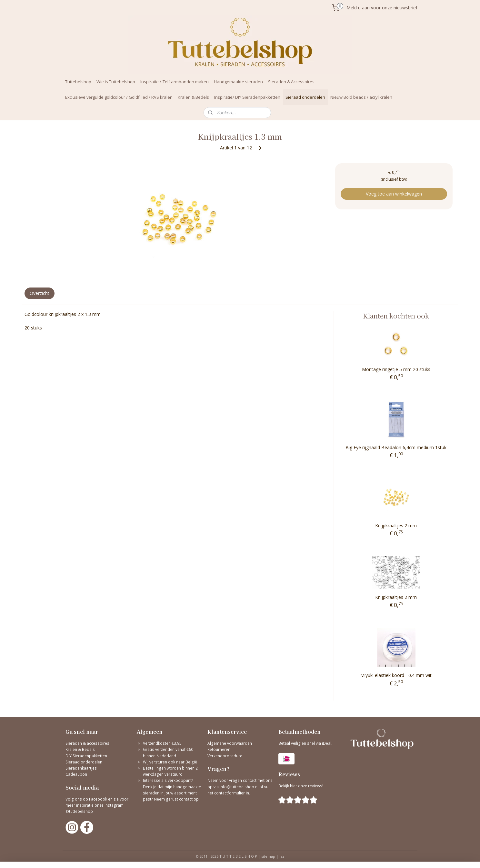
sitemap (268, 856)
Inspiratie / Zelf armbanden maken (175, 82)
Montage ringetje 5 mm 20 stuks (396, 369)
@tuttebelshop (80, 811)
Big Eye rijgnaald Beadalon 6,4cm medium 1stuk (396, 447)
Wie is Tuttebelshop (116, 82)
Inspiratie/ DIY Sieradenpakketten (247, 97)
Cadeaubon (76, 774)
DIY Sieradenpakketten (86, 756)
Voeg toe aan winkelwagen (394, 194)
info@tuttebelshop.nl (239, 787)
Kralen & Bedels (193, 97)
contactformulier (230, 793)
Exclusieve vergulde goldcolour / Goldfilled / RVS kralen (119, 97)
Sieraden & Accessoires (291, 82)
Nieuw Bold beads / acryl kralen (361, 97)
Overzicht (40, 293)
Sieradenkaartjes (81, 768)
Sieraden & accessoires (87, 743)
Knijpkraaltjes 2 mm (396, 525)
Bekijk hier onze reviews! (301, 786)
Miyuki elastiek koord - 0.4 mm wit (396, 675)
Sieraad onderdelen (305, 97)
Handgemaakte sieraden (238, 82)
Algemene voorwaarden (230, 743)
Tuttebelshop (78, 82)
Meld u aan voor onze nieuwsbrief (382, 8)
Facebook (98, 799)
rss (282, 856)
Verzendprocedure (225, 756)
